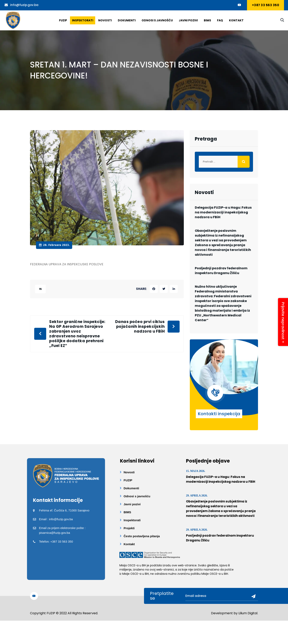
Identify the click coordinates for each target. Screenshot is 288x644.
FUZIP (128, 480)
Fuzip (63, 20)
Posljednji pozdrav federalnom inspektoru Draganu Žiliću (221, 271)
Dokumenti (127, 20)
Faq (220, 20)
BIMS (207, 20)
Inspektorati (83, 20)
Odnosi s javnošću (157, 20)
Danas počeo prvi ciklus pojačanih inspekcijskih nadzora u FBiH (140, 327)
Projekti (129, 528)
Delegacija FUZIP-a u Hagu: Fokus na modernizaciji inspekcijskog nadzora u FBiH (223, 212)
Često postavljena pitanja (142, 536)
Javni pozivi (188, 20)
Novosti (105, 20)
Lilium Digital (248, 613)
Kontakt (236, 20)
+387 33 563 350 (266, 5)
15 (40, 289)
